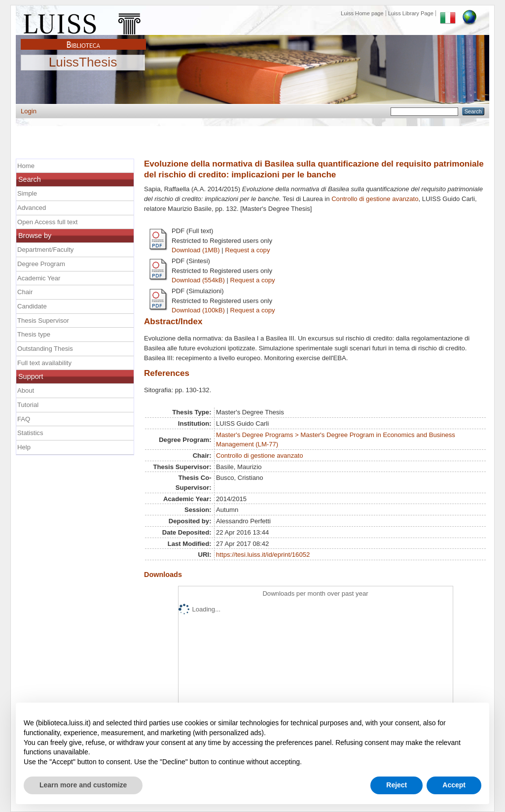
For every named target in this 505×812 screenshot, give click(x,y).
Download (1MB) (196, 250)
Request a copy (247, 250)
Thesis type (34, 334)
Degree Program (41, 264)
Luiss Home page (362, 13)
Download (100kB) (198, 310)
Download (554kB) (198, 280)
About (26, 390)
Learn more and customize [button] (83, 785)
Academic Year (39, 278)
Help (24, 447)
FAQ (24, 419)
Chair (25, 292)
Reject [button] (397, 785)
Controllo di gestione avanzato (375, 199)
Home (26, 166)
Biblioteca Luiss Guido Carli (83, 39)
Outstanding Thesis (45, 349)
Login (29, 111)
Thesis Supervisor (43, 321)
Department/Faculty (45, 250)
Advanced (32, 208)
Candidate (32, 306)
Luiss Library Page (411, 13)
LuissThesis (83, 63)
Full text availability (44, 363)
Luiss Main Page (83, 22)
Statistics (30, 433)
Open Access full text (47, 222)
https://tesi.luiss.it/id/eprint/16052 (263, 555)
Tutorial (28, 405)
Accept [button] (454, 785)
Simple (27, 193)
